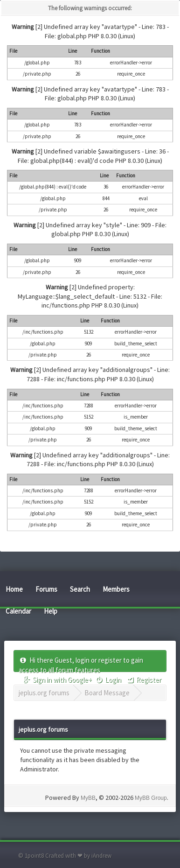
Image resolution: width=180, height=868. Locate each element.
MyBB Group (151, 798)
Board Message (107, 693)
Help (51, 611)
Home (14, 589)
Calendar (18, 611)
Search (80, 589)
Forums (46, 589)
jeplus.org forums (44, 693)
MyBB (88, 798)
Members (116, 589)
